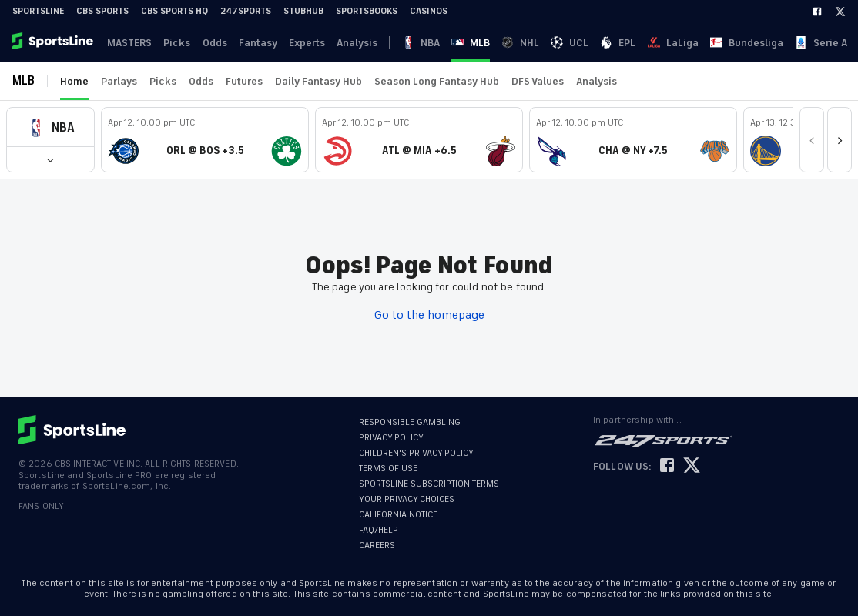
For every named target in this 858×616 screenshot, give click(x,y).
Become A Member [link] (813, 43)
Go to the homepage (429, 315)
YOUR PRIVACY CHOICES (407, 499)
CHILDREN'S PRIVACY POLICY (416, 453)
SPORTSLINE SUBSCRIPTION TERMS (429, 484)
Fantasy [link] (248, 43)
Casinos (429, 11)
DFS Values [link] (538, 81)
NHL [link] (449, 43)
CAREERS (377, 546)
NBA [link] (392, 43)
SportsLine (38, 11)
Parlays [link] (119, 81)
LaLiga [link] (539, 43)
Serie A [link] (645, 43)
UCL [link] (478, 43)
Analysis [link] (342, 43)
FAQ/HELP (379, 530)
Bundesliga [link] (592, 43)
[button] (50, 127)
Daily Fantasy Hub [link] (318, 81)
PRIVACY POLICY (391, 438)
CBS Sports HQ (174, 11)
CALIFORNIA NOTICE (398, 515)
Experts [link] (295, 43)
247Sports (246, 11)
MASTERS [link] (127, 43)
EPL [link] (505, 43)
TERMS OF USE (388, 469)
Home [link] (74, 81)
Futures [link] (244, 81)
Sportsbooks (367, 11)
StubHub (303, 11)
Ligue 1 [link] (689, 43)
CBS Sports (102, 11)
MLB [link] (421, 43)
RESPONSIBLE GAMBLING (410, 422)
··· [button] (722, 42)
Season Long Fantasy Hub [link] (437, 81)
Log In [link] (743, 43)
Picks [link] (172, 43)
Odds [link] (207, 43)
